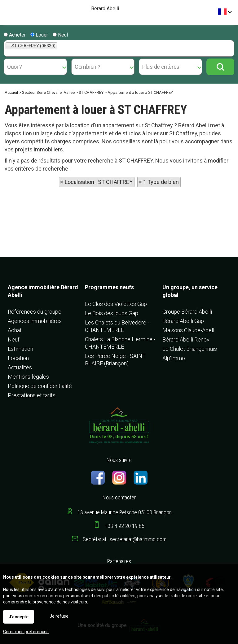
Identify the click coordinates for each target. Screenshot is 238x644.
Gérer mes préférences (26, 632)
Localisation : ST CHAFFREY (99, 182)
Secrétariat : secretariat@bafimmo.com (125, 539)
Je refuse (59, 616)
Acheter (15, 35)
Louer (39, 35)
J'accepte (19, 617)
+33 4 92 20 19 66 (125, 526)
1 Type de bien (161, 182)
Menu (7, 9)
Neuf (61, 35)
